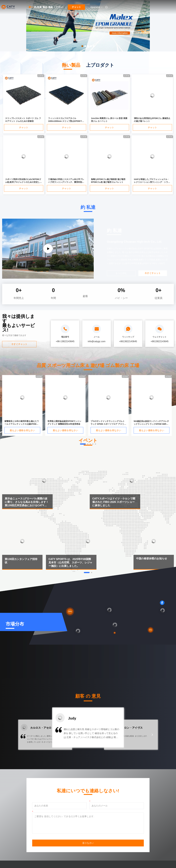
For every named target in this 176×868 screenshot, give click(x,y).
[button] (24, 736)
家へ (31, 7)
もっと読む (121, 273)
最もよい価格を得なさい (22, 430)
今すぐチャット (19, 344)
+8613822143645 (128, 341)
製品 (45, 7)
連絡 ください (55, 7)
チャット (76, 7)
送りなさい (88, 843)
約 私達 (38, 7)
